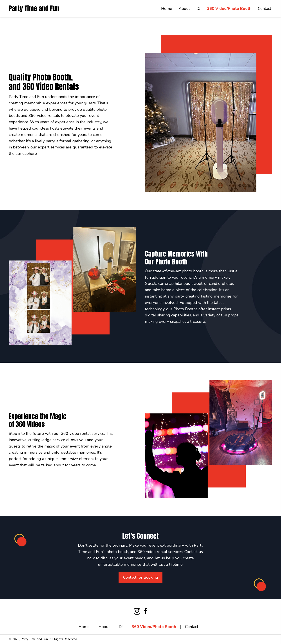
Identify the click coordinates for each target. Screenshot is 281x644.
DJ (121, 627)
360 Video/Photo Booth (154, 627)
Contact (192, 627)
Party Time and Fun (34, 8)
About (104, 627)
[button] (140, 577)
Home (84, 627)
